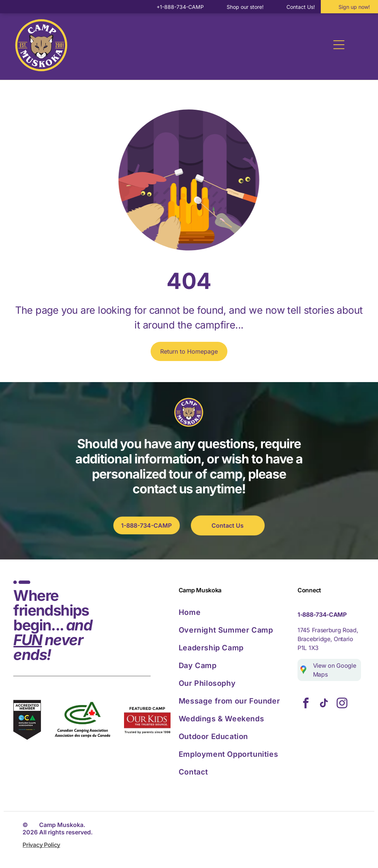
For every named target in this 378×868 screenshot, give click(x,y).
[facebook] (306, 704)
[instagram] (342, 704)
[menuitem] (235, 612)
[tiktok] (324, 704)
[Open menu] (339, 45)
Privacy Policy (41, 845)
